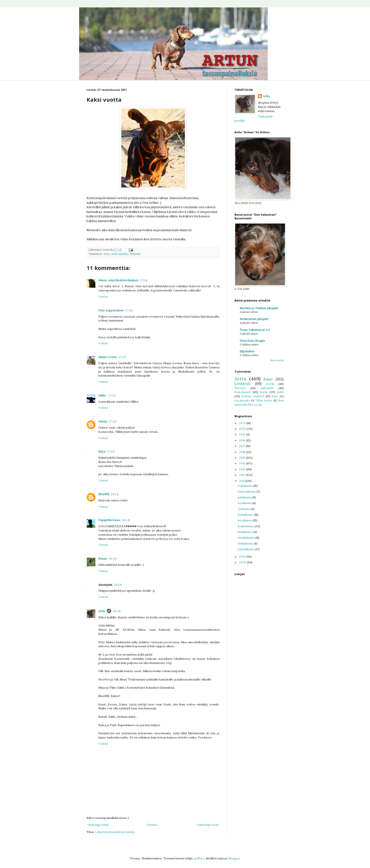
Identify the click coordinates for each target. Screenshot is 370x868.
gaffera (199, 858)
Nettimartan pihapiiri (254, 319)
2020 (243, 429)
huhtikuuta (246, 532)
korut (264, 392)
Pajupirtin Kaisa (109, 520)
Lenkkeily (243, 384)
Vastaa (103, 296)
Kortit (270, 384)
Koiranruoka (242, 400)
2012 (242, 475)
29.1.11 (118, 585)
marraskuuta (247, 491)
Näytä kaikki (277, 360)
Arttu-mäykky (120, 254)
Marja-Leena (108, 357)
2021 (242, 423)
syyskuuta (245, 503)
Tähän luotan (264, 400)
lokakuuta (245, 497)
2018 (242, 440)
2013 (242, 469)
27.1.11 (143, 280)
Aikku (102, 395)
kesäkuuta (245, 520)
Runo (275, 396)
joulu (280, 392)
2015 (242, 458)
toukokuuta (246, 526)
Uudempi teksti (98, 825)
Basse (268, 379)
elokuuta (244, 509)
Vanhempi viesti (207, 825)
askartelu (267, 388)
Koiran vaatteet (253, 396)
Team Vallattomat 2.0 (255, 330)
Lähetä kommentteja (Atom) (115, 832)
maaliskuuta (247, 538)
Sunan (103, 558)
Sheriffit (104, 494)
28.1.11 (115, 494)
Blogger (234, 858)
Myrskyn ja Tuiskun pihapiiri (259, 308)
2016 (242, 452)
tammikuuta (247, 549)
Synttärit (135, 254)
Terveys (240, 388)
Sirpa (102, 451)
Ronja (255, 405)
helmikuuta (246, 543)
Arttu (106, 254)
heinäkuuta (246, 515)
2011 (242, 481)
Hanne (103, 421)
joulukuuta (246, 486)
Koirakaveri (243, 392)
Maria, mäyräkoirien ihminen (118, 280)
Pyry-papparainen (111, 310)
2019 (242, 434)
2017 (242, 446)
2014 (242, 463)
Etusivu (152, 825)
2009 (243, 562)
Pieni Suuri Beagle (252, 341)
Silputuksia (247, 351)
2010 (243, 557)
